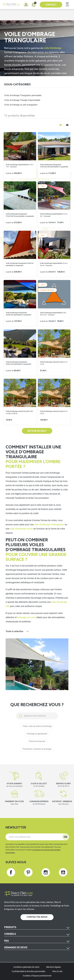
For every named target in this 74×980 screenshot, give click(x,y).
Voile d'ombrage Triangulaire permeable (23, 95)
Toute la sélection (14, 631)
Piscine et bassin (37, 741)
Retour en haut (37, 431)
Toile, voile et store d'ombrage (28, 24)
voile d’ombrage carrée (21, 529)
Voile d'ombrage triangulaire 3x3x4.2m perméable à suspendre (18, 363)
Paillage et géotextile (37, 734)
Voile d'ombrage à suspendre (58, 24)
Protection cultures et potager (37, 749)
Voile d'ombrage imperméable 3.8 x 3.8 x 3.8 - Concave (53, 314)
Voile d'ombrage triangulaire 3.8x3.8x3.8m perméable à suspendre (54, 166)
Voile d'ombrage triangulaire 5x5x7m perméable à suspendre (20, 264)
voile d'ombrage (52, 48)
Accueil (8, 24)
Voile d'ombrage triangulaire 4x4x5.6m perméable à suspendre (18, 314)
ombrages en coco (26, 617)
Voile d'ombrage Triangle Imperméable (22, 100)
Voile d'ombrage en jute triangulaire (21, 105)
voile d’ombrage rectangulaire (49, 525)
